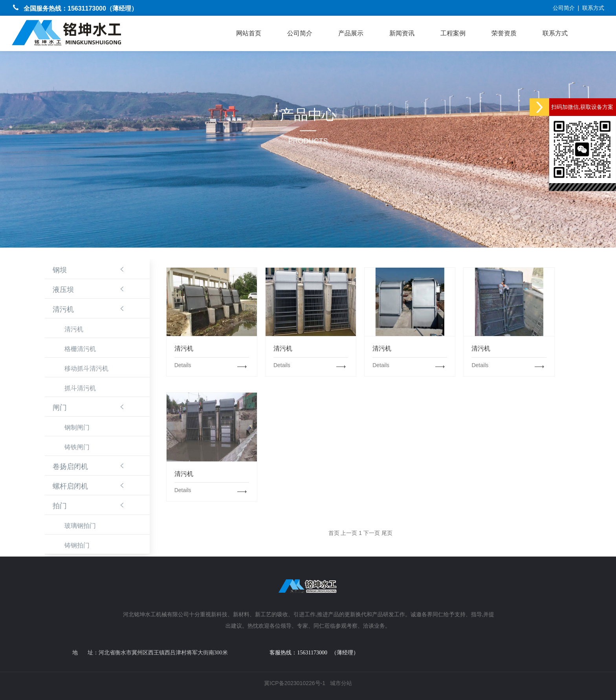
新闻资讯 (402, 33)
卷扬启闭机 (70, 467)
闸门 (60, 408)
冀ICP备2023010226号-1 (295, 683)
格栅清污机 (80, 349)
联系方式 (593, 8)
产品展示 (351, 33)
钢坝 (60, 270)
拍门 (60, 506)
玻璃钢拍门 (80, 526)
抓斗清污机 (80, 388)
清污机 (63, 309)
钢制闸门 (77, 427)
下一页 (372, 533)
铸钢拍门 (77, 545)
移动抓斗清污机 (86, 368)
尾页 (387, 533)
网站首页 (249, 33)
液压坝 (63, 290)
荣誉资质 (504, 33)
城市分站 (341, 683)
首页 (334, 533)
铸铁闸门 (77, 447)
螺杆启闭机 (70, 486)
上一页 (349, 533)
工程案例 (453, 33)
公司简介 (564, 8)
